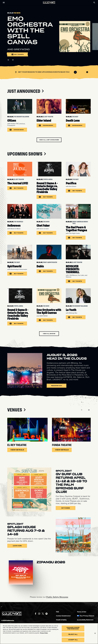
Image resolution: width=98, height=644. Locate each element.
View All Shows (49, 334)
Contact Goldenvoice (63, 616)
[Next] (89, 410)
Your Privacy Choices (87, 616)
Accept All (73, 640)
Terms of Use (82, 612)
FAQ (57, 612)
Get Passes (66, 508)
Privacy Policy (44, 633)
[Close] (95, 633)
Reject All (73, 634)
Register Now (57, 386)
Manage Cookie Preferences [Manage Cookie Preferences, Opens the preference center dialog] (73, 628)
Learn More (17, 546)
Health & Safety (61, 620)
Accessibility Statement (85, 620)
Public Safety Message (57, 597)
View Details (17, 450)
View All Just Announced (49, 140)
